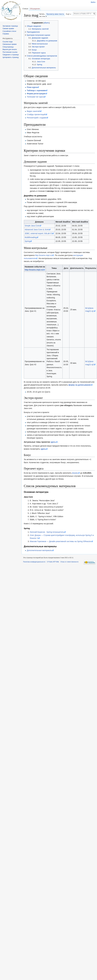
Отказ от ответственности (69, 562)
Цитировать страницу (11, 57)
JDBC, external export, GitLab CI (38, 233)
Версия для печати (10, 49)
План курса (32, 87)
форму (75, 473)
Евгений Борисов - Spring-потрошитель (47, 532)
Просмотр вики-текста (55, 14)
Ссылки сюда (8, 42)
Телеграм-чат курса (35, 97)
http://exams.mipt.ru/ (44, 255)
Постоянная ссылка (10, 52)
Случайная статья (9, 31)
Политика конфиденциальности (34, 562)
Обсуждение (35, 9)
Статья (25, 9)
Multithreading (31, 237)
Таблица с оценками (36, 90)
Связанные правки (10, 44)
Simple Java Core (32, 226)
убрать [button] (46, 23)
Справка (6, 34)
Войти (93, 2)
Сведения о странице (11, 55)
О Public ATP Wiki (53, 562)
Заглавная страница (10, 26)
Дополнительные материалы (39, 550)
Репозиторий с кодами (37, 118)
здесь (53, 442)
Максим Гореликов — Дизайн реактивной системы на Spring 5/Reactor (61, 541)
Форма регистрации (36, 94)
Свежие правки (8, 29)
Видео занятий (33, 111)
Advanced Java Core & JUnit (37, 230)
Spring (27, 241)
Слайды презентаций (36, 114)
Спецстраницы (8, 47)
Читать (42, 14)
